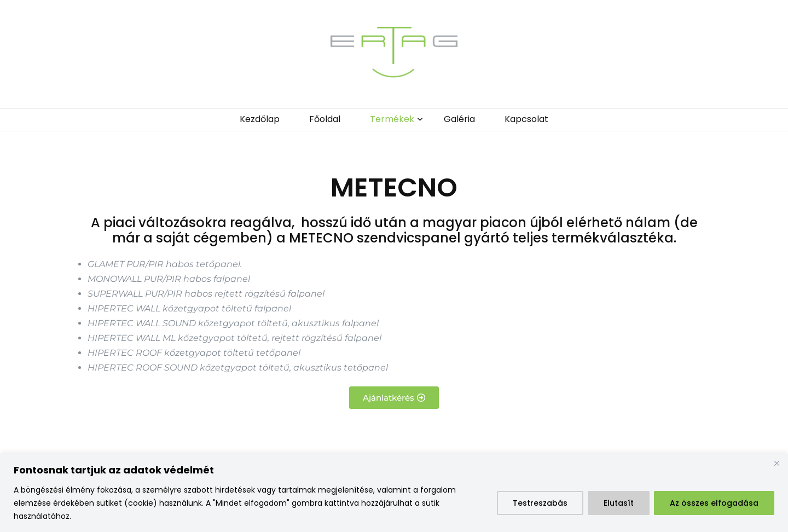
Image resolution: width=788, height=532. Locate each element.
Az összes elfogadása (714, 503)
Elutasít (619, 503)
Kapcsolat (526, 119)
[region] (394, 493)
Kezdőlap (260, 119)
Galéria (459, 119)
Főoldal (325, 119)
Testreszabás (540, 503)
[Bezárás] (777, 463)
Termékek (392, 119)
